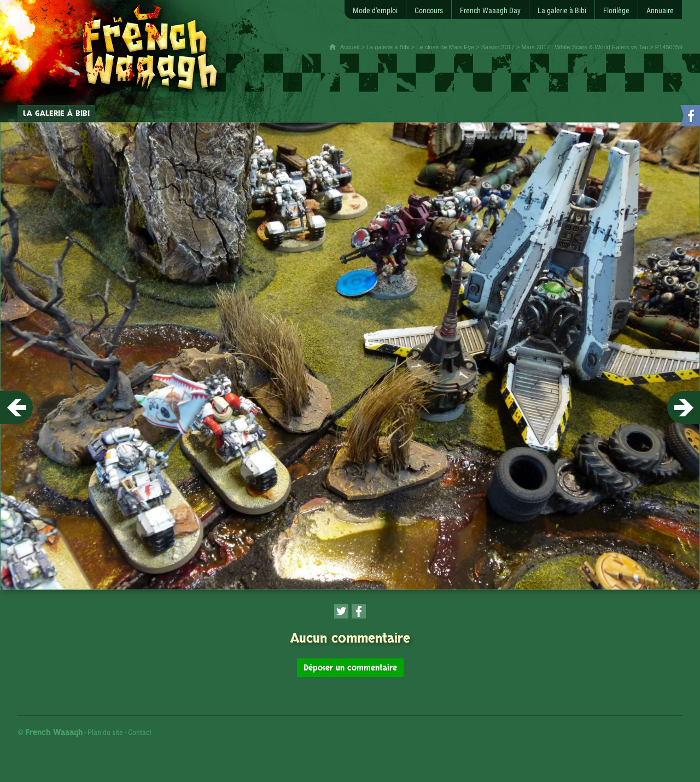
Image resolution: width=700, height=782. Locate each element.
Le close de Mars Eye (445, 47)
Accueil (350, 47)
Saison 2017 (498, 47)
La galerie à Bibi (388, 47)
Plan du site (105, 732)
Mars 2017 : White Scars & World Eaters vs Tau (585, 47)
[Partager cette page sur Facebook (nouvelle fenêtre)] (359, 611)
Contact (140, 732)
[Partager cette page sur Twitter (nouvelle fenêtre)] (341, 611)
